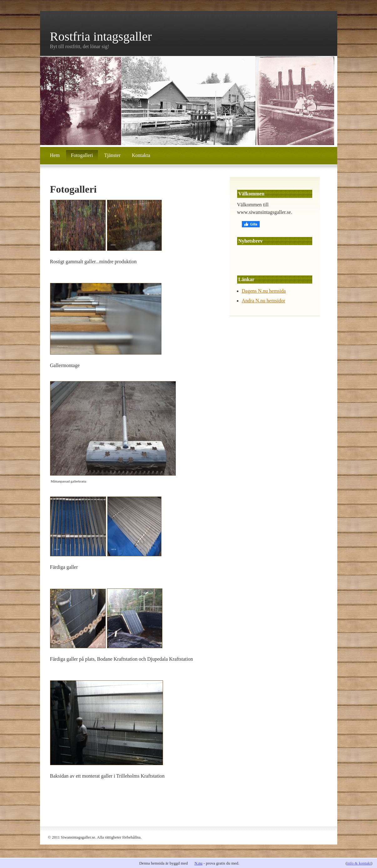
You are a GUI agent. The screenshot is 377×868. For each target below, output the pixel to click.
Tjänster (112, 155)
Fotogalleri (82, 155)
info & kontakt (359, 863)
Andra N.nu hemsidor (264, 301)
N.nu (198, 863)
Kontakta (141, 155)
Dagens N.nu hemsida (264, 291)
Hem (55, 155)
